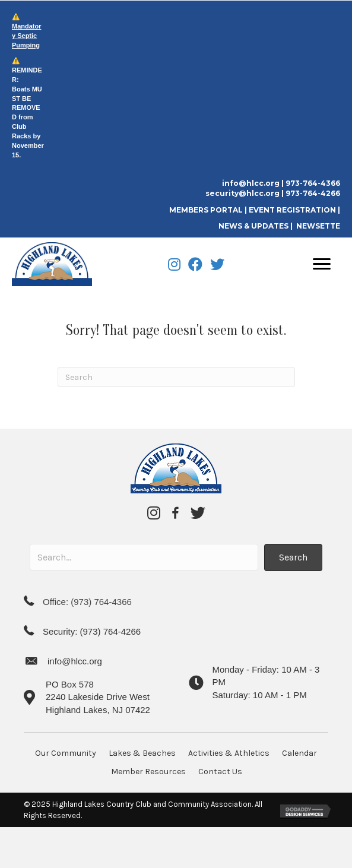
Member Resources (148, 772)
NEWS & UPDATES (253, 226)
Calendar (299, 753)
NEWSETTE (318, 226)
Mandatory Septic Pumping (27, 36)
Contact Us (220, 772)
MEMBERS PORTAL (207, 210)
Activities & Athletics (229, 753)
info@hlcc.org (251, 183)
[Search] (176, 377)
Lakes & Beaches (142, 753)
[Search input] (144, 557)
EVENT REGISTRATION (292, 210)
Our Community (66, 753)
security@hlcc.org (242, 193)
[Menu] (322, 264)
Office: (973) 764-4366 (87, 602)
